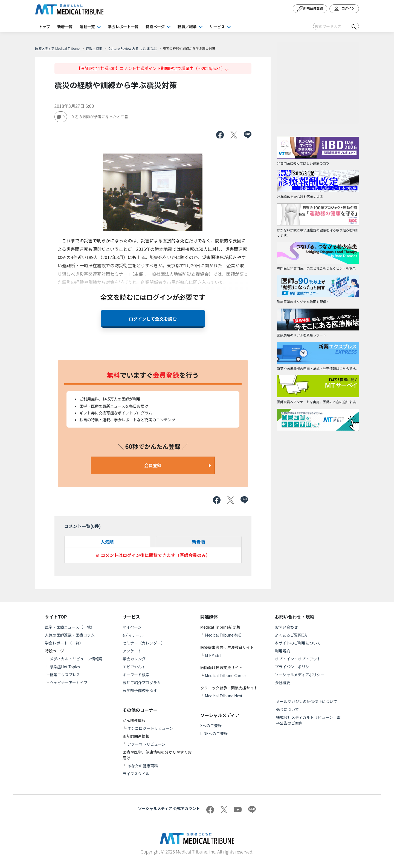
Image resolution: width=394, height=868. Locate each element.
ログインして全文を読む (153, 319)
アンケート (132, 651)
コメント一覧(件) (83, 526)
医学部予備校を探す (140, 690)
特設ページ (155, 27)
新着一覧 (65, 27)
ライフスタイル (136, 774)
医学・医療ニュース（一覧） (70, 627)
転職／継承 (187, 27)
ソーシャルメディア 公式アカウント (169, 808)
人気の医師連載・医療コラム (70, 635)
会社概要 (283, 683)
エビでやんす (134, 667)
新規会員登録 (310, 9)
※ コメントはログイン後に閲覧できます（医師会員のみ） (153, 555)
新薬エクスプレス (65, 675)
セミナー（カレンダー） (144, 643)
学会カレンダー (136, 659)
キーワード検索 (136, 675)
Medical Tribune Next (224, 696)
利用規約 (283, 651)
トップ (44, 27)
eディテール (133, 635)
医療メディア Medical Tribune (57, 48)
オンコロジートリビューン (150, 728)
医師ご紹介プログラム (142, 683)
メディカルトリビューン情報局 (76, 659)
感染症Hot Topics (65, 667)
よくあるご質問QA (291, 635)
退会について (288, 709)
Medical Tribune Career (225, 675)
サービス (217, 27)
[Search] (336, 26)
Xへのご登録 (211, 725)
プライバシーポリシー (294, 667)
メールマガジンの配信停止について (307, 701)
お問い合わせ (286, 627)
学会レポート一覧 (123, 27)
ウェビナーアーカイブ (69, 683)
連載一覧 (87, 27)
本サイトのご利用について (298, 643)
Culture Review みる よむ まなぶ (132, 48)
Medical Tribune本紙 (223, 635)
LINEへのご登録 (214, 733)
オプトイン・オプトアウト (298, 659)
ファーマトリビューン (146, 744)
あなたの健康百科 (143, 766)
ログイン (344, 9)
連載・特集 (94, 48)
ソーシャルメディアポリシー (300, 675)
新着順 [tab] (198, 542)
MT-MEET (213, 655)
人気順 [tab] (107, 542)
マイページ (132, 627)
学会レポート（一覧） (64, 643)
